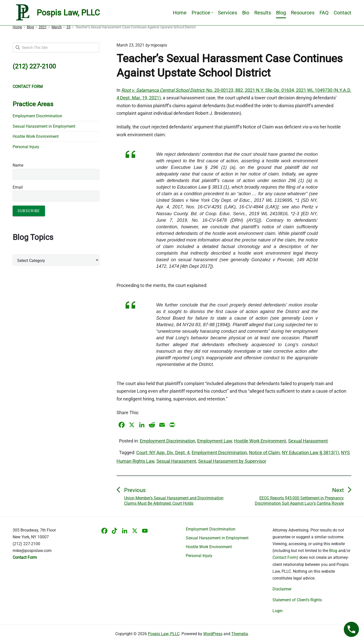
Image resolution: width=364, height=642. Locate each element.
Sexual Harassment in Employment (44, 126)
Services (227, 13)
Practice (202, 13)
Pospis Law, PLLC (164, 634)
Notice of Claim (264, 452)
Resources (303, 13)
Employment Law (215, 441)
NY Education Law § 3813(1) (310, 452)
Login (278, 611)
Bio (246, 13)
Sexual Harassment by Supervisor (232, 461)
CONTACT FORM (28, 87)
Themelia (240, 634)
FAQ (324, 13)
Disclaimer (282, 589)
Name (18, 165)
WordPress (213, 634)
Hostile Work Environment (260, 441)
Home (180, 13)
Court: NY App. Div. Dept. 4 (163, 452)
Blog (281, 13)
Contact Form (285, 557)
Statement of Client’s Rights (297, 600)
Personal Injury (26, 147)
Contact (343, 13)
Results (263, 13)
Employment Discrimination (167, 441)
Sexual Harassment (308, 441)
